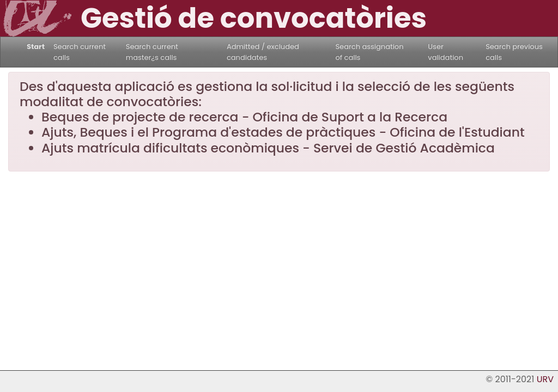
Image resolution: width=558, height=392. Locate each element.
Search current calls (80, 52)
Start (36, 47)
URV (545, 379)
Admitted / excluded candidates (263, 52)
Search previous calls (514, 52)
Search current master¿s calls (152, 52)
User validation (445, 52)
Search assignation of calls (369, 52)
